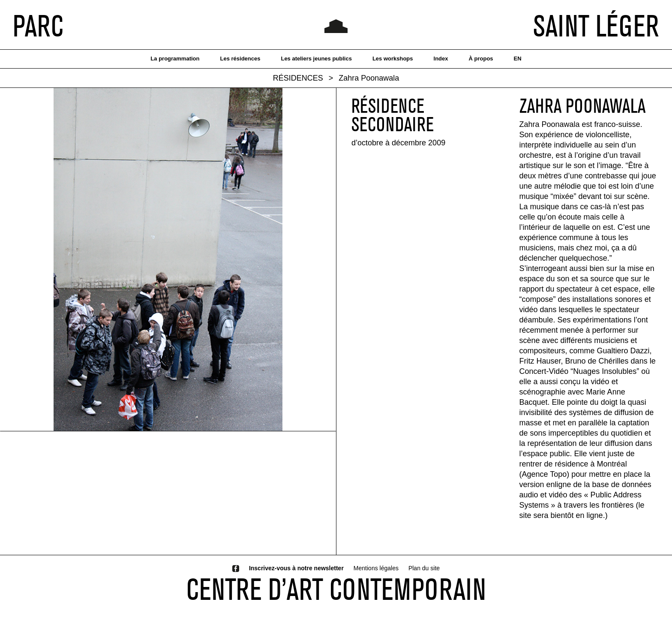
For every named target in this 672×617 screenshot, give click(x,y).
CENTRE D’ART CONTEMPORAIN (336, 589)
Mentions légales (376, 568)
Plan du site (424, 568)
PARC (38, 26)
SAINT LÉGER (596, 26)
